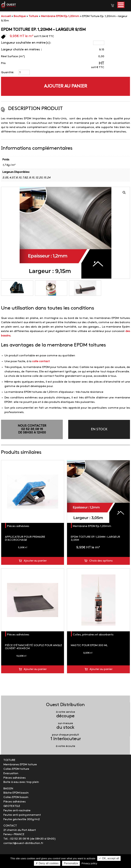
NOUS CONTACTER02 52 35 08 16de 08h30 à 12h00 (32, 429)
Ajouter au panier (65, 86)
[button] (121, 5)
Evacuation (11, 773)
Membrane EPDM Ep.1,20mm (60, 16)
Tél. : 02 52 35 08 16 (16, 839)
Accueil (6, 16)
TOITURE (9, 760)
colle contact (41, 361)
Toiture (33, 16)
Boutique (20, 16)
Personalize (71, 863)
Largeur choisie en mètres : (21, 50)
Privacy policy (89, 863)
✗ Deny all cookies (47, 863)
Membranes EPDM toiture (20, 765)
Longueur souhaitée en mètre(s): (26, 43)
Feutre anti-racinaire (17, 811)
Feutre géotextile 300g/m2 (22, 819)
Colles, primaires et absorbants (93, 635)
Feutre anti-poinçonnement (22, 815)
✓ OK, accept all (109, 858)
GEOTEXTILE (12, 806)
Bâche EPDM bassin (16, 793)
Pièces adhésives (18, 526)
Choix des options (101, 561)
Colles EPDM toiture (16, 769)
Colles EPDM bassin (16, 797)
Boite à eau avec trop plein (21, 782)
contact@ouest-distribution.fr (23, 843)
